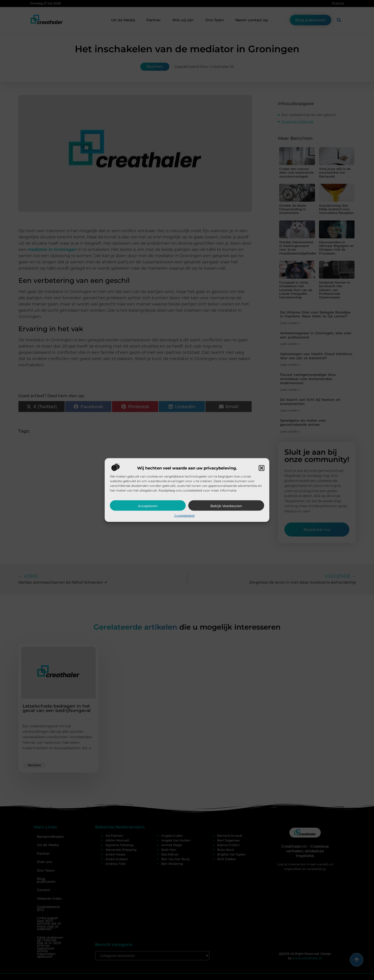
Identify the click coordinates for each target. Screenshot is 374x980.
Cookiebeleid (184, 515)
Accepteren (148, 506)
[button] (262, 468)
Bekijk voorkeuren (226, 506)
